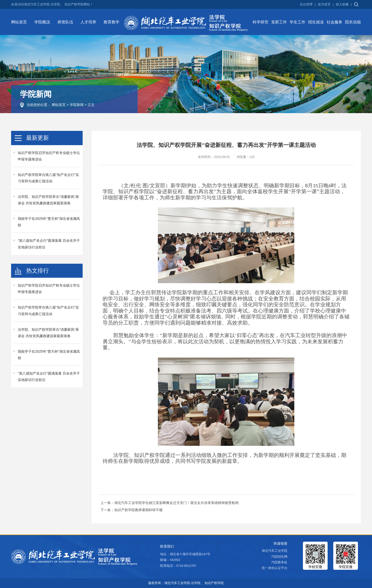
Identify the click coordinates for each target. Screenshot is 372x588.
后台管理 (306, 5)
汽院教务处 (279, 562)
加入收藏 (342, 5)
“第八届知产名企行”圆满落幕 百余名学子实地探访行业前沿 (49, 244)
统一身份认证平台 (275, 568)
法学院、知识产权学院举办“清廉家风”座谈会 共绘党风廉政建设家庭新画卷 (48, 200)
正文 (91, 105)
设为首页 (324, 5)
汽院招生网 (279, 557)
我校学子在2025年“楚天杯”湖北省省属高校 (49, 222)
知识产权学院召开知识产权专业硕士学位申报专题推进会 (49, 156)
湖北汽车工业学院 (275, 551)
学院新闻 (77, 105)
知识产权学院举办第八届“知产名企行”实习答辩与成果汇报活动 (48, 178)
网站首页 (59, 105)
